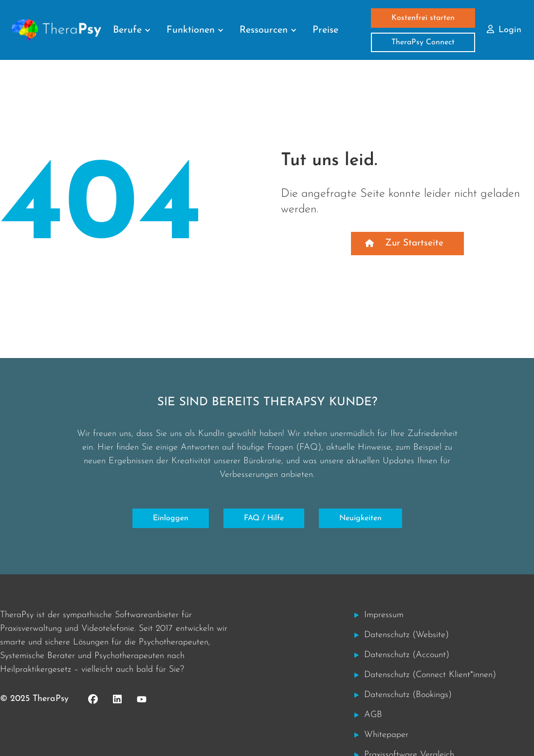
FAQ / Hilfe (264, 518)
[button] (132, 30)
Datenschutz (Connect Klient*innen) (430, 675)
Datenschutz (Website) (406, 635)
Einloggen (171, 518)
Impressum (384, 615)
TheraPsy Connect (423, 42)
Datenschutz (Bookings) (408, 695)
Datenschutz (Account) (407, 655)
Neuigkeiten (360, 518)
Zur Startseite (414, 243)
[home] (56, 30)
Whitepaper (386, 735)
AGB (373, 715)
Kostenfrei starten (423, 18)
